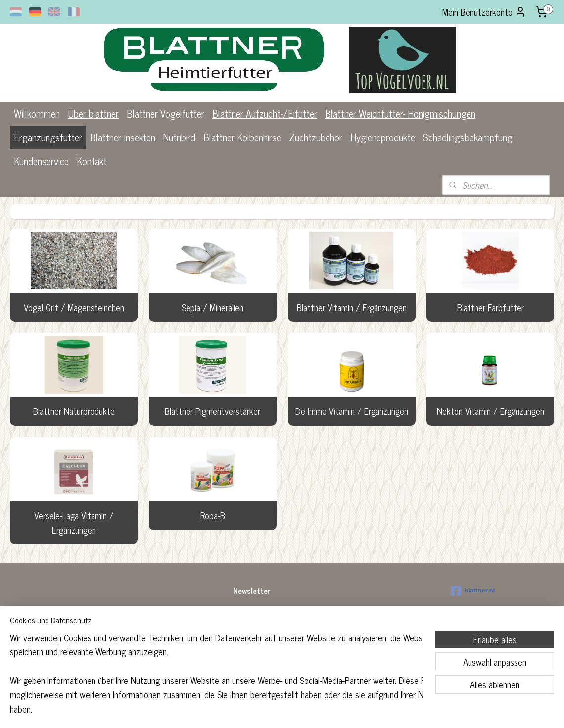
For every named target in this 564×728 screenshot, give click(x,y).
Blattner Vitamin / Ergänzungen (351, 307)
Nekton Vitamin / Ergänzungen (490, 411)
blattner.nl (473, 591)
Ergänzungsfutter (48, 137)
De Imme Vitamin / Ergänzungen (351, 411)
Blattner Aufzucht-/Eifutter (265, 114)
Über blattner (93, 114)
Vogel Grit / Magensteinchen (74, 307)
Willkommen (37, 114)
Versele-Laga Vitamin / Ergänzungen (74, 523)
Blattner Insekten (123, 137)
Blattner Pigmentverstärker (212, 411)
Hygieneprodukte (383, 137)
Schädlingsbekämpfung (468, 137)
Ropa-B (213, 515)
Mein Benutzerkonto (484, 12)
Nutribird (179, 137)
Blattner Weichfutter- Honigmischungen (400, 114)
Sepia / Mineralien (212, 307)
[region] (217, 679)
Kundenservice (41, 161)
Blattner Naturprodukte (74, 411)
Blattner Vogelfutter (165, 114)
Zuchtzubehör (316, 137)
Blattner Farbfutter (490, 307)
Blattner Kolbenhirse (242, 137)
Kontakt (92, 161)
